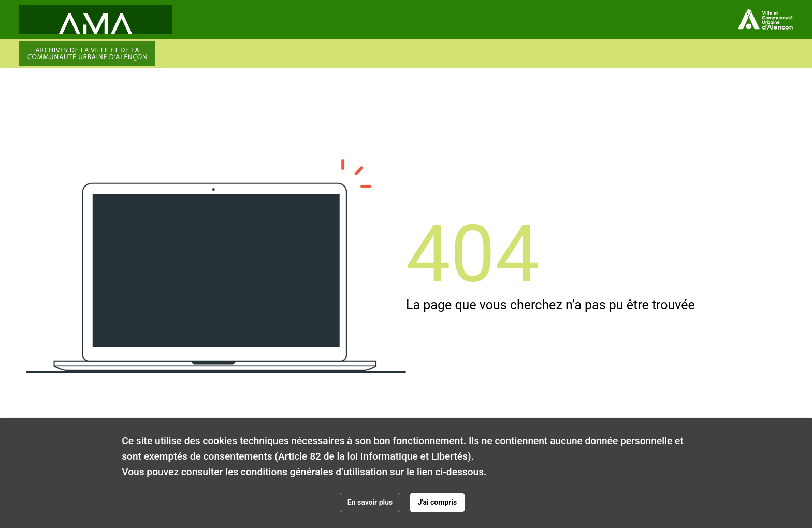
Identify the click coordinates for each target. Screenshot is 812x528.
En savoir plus (370, 502)
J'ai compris (438, 502)
